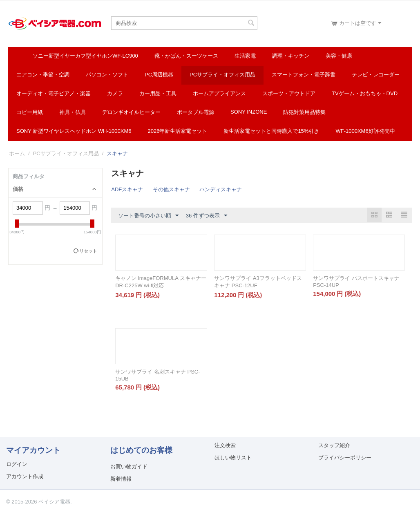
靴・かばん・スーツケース (186, 56)
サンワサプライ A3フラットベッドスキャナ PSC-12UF (258, 282)
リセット (88, 251)
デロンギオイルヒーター (131, 112)
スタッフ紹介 (334, 445)
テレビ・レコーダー (376, 75)
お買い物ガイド (129, 467)
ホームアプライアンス (219, 93)
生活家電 (245, 56)
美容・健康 (339, 56)
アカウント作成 (25, 476)
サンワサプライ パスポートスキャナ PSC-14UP (356, 282)
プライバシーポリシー (345, 458)
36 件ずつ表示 (207, 216)
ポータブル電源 (195, 112)
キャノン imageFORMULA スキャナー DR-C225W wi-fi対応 (161, 282)
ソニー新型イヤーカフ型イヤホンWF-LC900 (85, 56)
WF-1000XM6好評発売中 (365, 131)
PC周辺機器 (159, 75)
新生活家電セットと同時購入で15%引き (271, 131)
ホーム (17, 153)
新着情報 (121, 479)
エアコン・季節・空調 (43, 75)
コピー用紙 (30, 112)
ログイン (17, 464)
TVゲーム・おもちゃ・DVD (365, 93)
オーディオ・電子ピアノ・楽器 (54, 93)
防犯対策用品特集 (304, 112)
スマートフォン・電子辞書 (304, 75)
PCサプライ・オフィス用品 (222, 75)
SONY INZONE (249, 112)
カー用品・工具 (158, 93)
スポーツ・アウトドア (289, 93)
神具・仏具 (73, 112)
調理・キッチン (291, 56)
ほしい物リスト (233, 458)
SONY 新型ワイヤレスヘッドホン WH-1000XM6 (74, 131)
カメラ (115, 93)
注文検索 (225, 445)
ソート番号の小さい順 (148, 216)
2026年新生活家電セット (177, 131)
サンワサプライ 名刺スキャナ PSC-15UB (157, 375)
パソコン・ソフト (107, 75)
